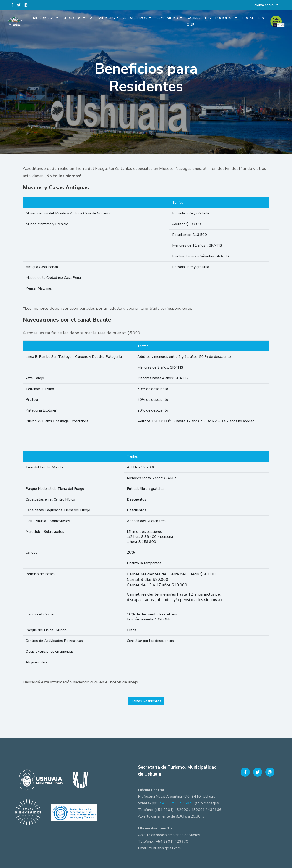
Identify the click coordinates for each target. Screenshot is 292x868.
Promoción (249, 20)
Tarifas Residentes (146, 701)
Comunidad (167, 20)
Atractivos (136, 20)
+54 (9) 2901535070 (176, 803)
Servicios (75, 20)
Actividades (104, 20)
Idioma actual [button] (265, 5)
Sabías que (192, 23)
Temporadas (45, 20)
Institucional (217, 20)
